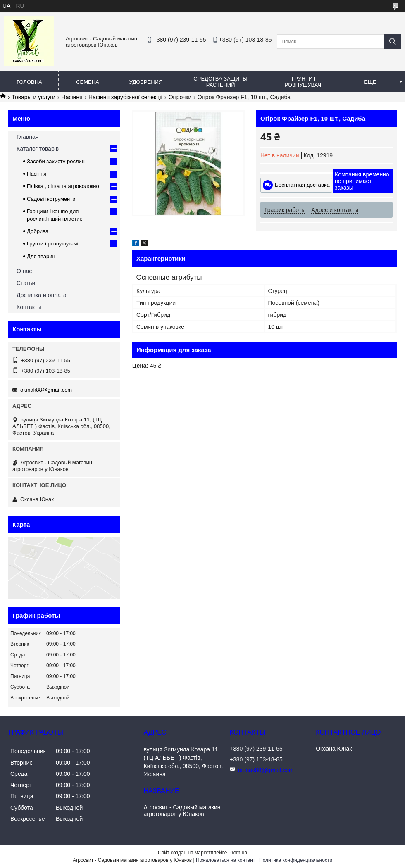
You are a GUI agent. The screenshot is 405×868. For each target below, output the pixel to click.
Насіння (72, 97)
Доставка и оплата (42, 295)
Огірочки (180, 97)
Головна (29, 82)
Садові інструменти (51, 199)
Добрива (38, 231)
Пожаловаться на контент (225, 860)
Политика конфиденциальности (296, 860)
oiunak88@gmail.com (46, 390)
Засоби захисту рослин (56, 161)
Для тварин (41, 256)
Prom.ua (238, 853)
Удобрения (146, 82)
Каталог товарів (38, 149)
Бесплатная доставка (302, 185)
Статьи (26, 283)
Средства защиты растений (220, 82)
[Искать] (393, 42)
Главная (27, 137)
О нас (24, 271)
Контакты (29, 307)
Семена (88, 82)
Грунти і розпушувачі (303, 82)
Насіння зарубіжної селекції (125, 97)
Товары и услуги (33, 97)
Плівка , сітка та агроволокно (63, 186)
